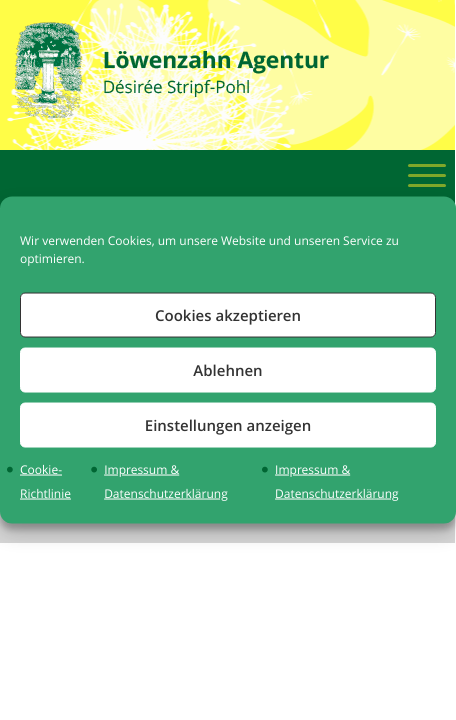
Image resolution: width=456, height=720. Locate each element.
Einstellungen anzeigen (228, 424)
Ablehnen (227, 369)
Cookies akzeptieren (228, 314)
